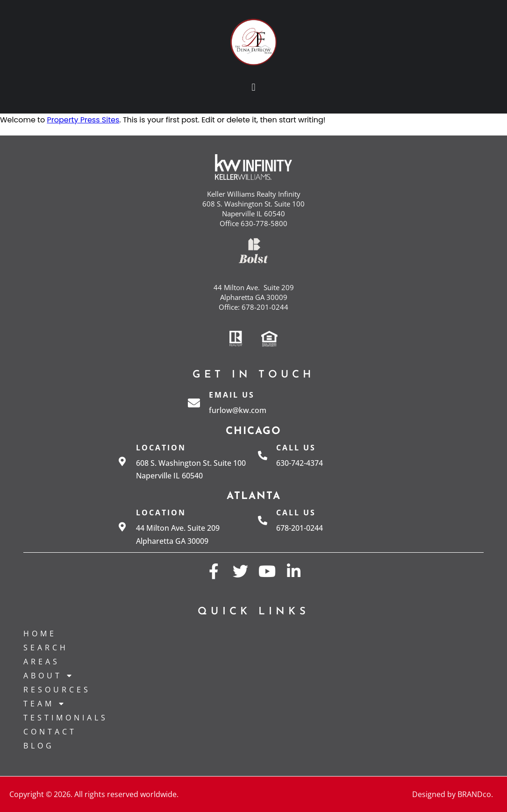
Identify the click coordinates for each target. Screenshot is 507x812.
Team (45, 704)
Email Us (232, 395)
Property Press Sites (83, 120)
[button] (253, 87)
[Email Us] (194, 403)
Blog (39, 746)
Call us (296, 448)
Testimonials (66, 718)
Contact (50, 732)
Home (40, 634)
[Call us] (263, 456)
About (49, 676)
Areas (42, 662)
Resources (57, 690)
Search (46, 648)
